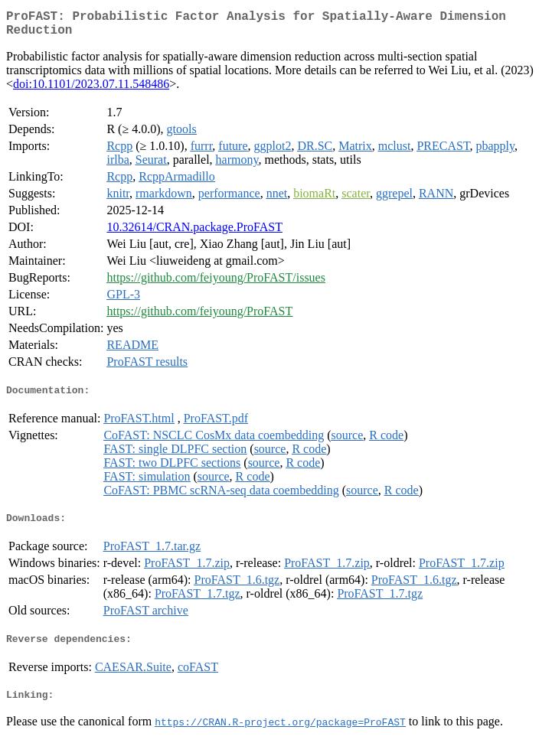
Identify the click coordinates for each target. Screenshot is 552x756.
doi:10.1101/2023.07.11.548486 (91, 90)
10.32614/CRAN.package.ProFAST (194, 233)
